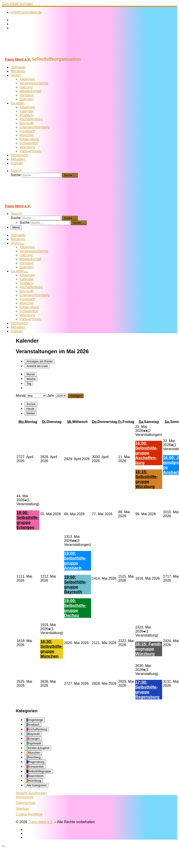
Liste (37, 366)
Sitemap (22, 809)
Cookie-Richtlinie (29, 814)
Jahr (51, 396)
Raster (40, 361)
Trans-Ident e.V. (41, 822)
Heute (30, 409)
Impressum (25, 797)
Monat (31, 374)
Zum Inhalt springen (17, 4)
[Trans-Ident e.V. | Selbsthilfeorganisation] (30, 55)
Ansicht (31, 793)
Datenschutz (26, 803)
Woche (31, 379)
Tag (29, 384)
